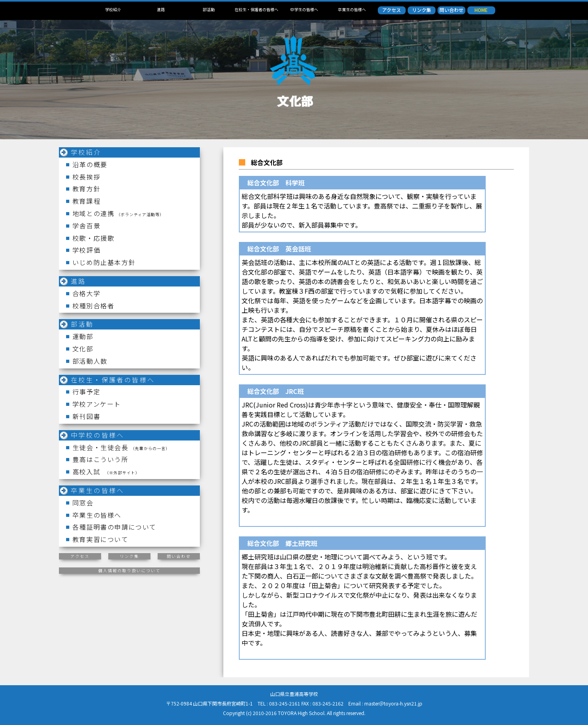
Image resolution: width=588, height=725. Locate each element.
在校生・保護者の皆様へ (256, 9)
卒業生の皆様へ (352, 9)
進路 (161, 9)
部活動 (209, 9)
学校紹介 (113, 9)
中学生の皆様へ (304, 9)
